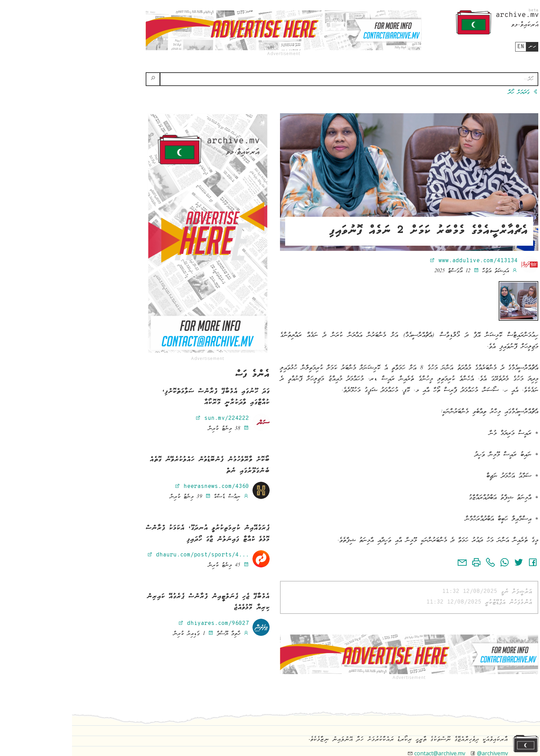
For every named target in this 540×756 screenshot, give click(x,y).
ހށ (460, 47)
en (449, 47)
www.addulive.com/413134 (402, 261)
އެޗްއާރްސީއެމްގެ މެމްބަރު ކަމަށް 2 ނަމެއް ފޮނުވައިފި (357, 231)
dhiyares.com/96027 (142, 624)
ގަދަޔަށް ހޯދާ (451, 93)
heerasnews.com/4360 (140, 487)
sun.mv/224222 (150, 418)
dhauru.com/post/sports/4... (126, 555)
